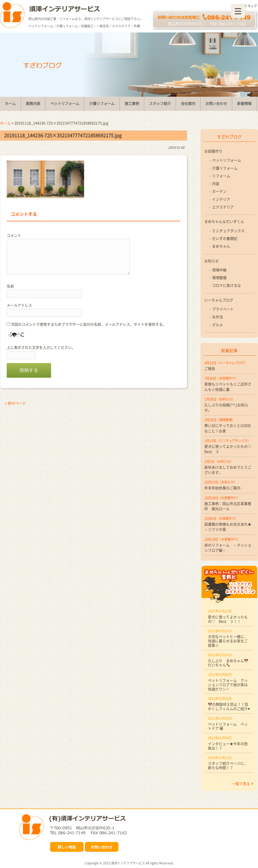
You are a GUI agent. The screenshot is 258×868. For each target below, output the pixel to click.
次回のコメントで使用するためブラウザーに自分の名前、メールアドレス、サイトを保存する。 (88, 324)
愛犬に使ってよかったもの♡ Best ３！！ (228, 619)
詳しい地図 (67, 847)
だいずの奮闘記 (225, 238)
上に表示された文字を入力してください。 (41, 347)
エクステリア (223, 207)
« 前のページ (15, 403)
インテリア (221, 199)
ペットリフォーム (227, 160)
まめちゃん (221, 246)
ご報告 (210, 368)
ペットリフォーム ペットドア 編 (228, 726)
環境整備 (219, 277)
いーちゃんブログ (219, 300)
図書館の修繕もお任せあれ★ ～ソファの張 (229, 527)
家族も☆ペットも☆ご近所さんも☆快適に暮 (228, 386)
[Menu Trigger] (238, 11)
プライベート (223, 309)
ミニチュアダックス (228, 231)
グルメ (217, 325)
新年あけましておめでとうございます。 (228, 470)
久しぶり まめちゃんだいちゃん (228, 663)
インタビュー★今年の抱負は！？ (228, 746)
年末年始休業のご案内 (222, 488)
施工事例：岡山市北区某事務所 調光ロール (228, 506)
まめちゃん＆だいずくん (224, 221)
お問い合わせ (102, 847)
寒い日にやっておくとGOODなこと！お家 (228, 428)
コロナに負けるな (227, 285)
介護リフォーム (225, 168)
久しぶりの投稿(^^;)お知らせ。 (226, 407)
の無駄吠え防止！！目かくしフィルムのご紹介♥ (229, 706)
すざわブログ (229, 137)
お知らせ (212, 261)
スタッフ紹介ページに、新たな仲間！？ (228, 765)
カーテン (219, 191)
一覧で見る (243, 783)
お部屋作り (213, 151)
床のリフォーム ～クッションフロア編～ (228, 547)
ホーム (5, 123)
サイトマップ (247, 6)
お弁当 (217, 317)
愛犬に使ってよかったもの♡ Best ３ (229, 449)
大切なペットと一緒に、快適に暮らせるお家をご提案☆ (228, 641)
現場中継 (219, 270)
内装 (216, 183)
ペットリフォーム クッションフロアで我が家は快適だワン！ (228, 685)
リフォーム (221, 176)
